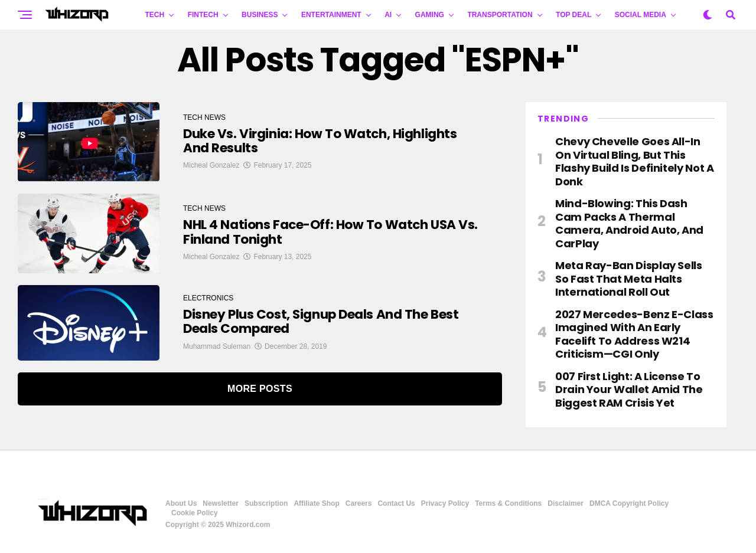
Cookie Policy (195, 513)
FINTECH (203, 15)
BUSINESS (260, 15)
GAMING (430, 15)
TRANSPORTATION (500, 15)
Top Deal (573, 15)
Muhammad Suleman (217, 346)
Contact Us (396, 503)
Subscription (266, 503)
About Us (181, 503)
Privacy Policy (445, 503)
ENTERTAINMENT (331, 15)
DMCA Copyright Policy (629, 503)
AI (388, 15)
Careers (359, 503)
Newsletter (221, 503)
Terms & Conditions (508, 503)
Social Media (641, 15)
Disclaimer (566, 503)
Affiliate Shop (316, 503)
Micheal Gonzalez (211, 166)
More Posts (260, 389)
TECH (155, 15)
